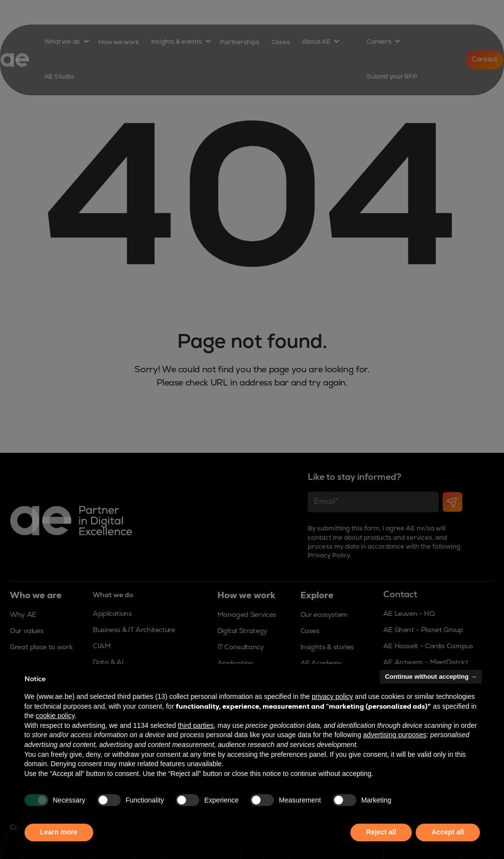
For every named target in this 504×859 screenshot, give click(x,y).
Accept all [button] (448, 832)
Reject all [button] (381, 832)
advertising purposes (395, 735)
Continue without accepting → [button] (431, 677)
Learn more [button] (59, 832)
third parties (196, 725)
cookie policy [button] (55, 716)
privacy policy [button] (332, 696)
